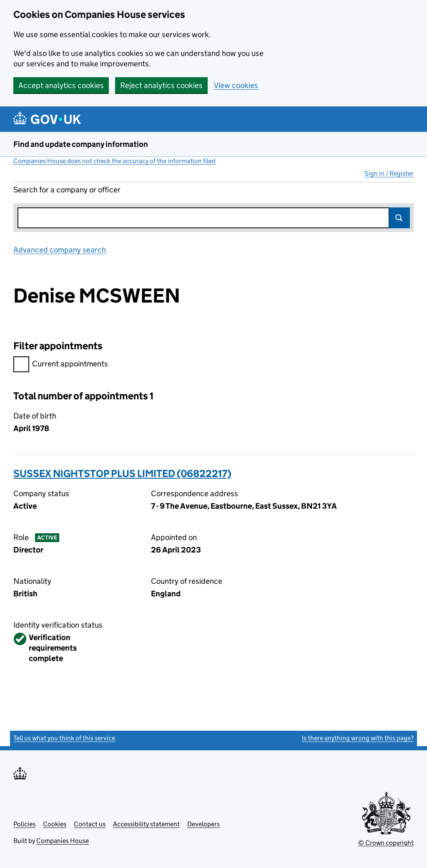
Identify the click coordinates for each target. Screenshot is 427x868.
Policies (24, 824)
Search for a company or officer (67, 190)
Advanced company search (60, 250)
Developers (203, 824)
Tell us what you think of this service (64, 738)
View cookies (236, 85)
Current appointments (61, 365)
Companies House (63, 841)
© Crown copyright (386, 843)
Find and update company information (81, 144)
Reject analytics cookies (161, 85)
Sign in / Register (389, 173)
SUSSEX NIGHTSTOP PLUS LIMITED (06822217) (122, 473)
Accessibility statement (146, 824)
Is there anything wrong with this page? (358, 738)
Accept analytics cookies (61, 85)
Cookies (55, 824)
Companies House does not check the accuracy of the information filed (114, 161)
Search (399, 218)
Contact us (90, 824)
